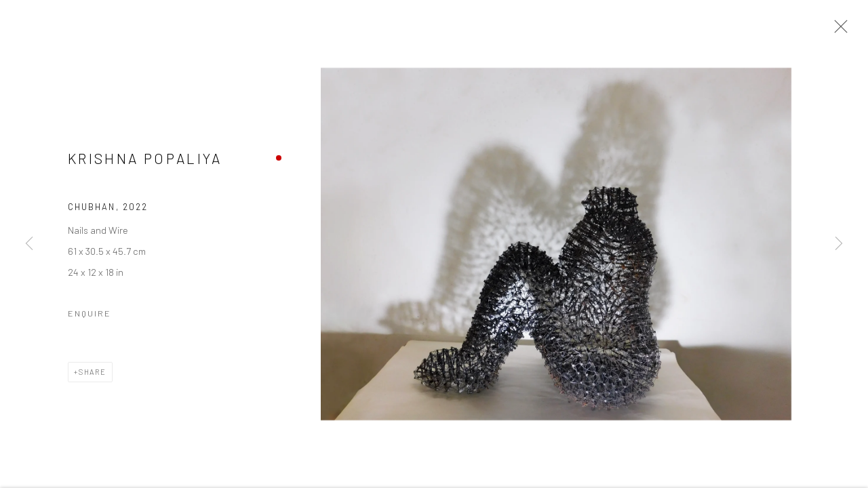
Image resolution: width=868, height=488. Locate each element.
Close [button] (837, 30)
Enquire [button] (90, 314)
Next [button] (839, 244)
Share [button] (93, 373)
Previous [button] (29, 244)
